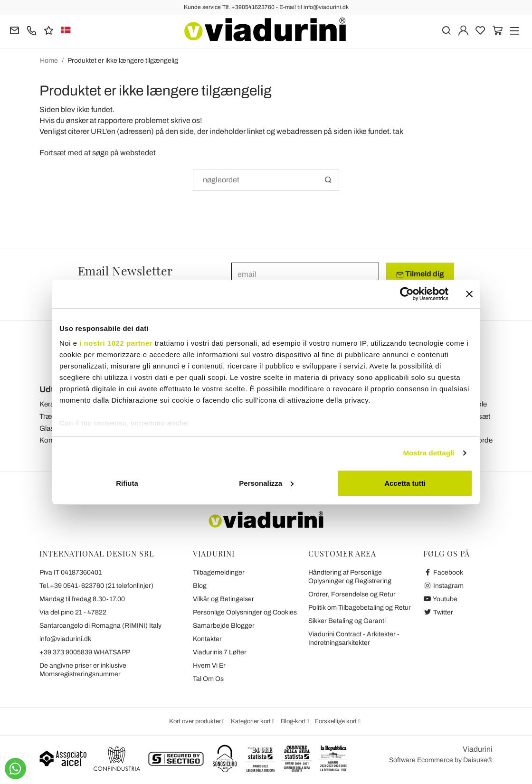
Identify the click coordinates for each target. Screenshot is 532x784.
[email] (305, 274)
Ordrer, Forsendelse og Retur (352, 594)
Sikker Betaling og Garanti (347, 621)
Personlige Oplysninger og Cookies (245, 612)
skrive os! (186, 120)
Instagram (443, 586)
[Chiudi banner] (469, 294)
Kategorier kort (252, 721)
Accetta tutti (405, 483)
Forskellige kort (337, 721)
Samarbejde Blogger (224, 626)
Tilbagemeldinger (219, 572)
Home (49, 61)
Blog (200, 586)
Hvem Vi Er (209, 666)
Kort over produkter (196, 721)
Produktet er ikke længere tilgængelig (123, 61)
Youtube (440, 599)
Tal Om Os (208, 679)
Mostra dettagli (428, 453)
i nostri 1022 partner (116, 343)
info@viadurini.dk (65, 639)
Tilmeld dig (420, 274)
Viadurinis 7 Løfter (220, 652)
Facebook (443, 572)
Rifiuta (127, 483)
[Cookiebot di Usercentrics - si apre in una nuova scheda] (407, 294)
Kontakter (207, 639)
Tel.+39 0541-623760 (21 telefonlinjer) (96, 586)
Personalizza (266, 483)
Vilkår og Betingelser (223, 599)
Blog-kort (294, 721)
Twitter (438, 612)
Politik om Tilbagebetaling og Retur (360, 608)
